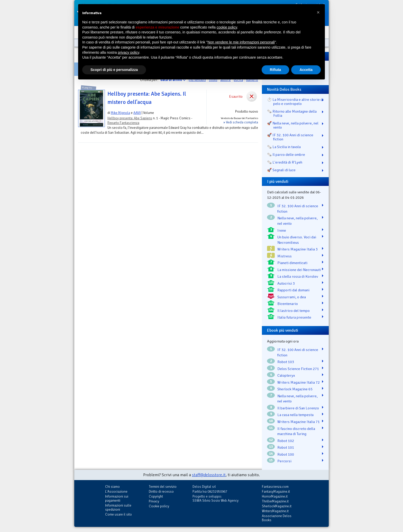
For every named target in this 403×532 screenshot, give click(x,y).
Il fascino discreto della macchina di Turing (296, 431)
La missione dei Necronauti (299, 270)
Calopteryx (286, 375)
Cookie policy (159, 506)
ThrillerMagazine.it (275, 501)
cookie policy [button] (227, 27)
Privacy (154, 501)
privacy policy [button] (129, 52)
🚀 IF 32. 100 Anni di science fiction (290, 137)
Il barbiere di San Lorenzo (298, 408)
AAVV (137, 113)
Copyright (156, 496)
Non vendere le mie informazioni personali (241, 42)
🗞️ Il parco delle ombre (286, 155)
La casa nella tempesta (295, 415)
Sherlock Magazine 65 (295, 389)
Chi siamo (112, 487)
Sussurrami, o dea (292, 297)
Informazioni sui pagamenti (117, 498)
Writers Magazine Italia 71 (299, 422)
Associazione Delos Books (277, 518)
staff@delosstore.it (209, 475)
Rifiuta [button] (276, 70)
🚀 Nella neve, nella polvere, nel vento (293, 125)
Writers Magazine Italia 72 (299, 382)
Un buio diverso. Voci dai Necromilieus (297, 240)
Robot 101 (286, 447)
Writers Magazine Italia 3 (297, 249)
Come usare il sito (118, 514)
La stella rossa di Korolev (298, 276)
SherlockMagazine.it (277, 506)
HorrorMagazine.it (275, 496)
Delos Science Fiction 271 (298, 369)
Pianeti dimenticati (292, 263)
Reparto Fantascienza (123, 123)
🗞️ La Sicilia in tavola (284, 147)
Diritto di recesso (161, 492)
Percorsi (284, 461)
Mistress (285, 256)
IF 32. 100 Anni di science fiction (298, 209)
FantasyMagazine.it (276, 492)
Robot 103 (286, 362)
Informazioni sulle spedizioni (118, 507)
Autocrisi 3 (286, 283)
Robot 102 (286, 441)
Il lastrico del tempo (294, 311)
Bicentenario (288, 304)
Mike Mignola (120, 113)
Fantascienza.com (275, 487)
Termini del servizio (163, 487)
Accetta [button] (306, 70)
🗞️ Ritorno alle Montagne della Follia (292, 113)
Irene (282, 230)
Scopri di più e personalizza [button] (114, 70)
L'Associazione (116, 492)
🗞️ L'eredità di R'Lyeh (285, 162)
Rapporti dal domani (293, 290)
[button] (318, 12)
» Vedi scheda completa (241, 122)
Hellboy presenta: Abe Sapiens (130, 118)
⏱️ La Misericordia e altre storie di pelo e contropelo (295, 102)
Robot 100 (286, 454)
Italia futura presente (294, 317)
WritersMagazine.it (275, 511)
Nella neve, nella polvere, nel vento (297, 221)
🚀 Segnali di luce (281, 170)
